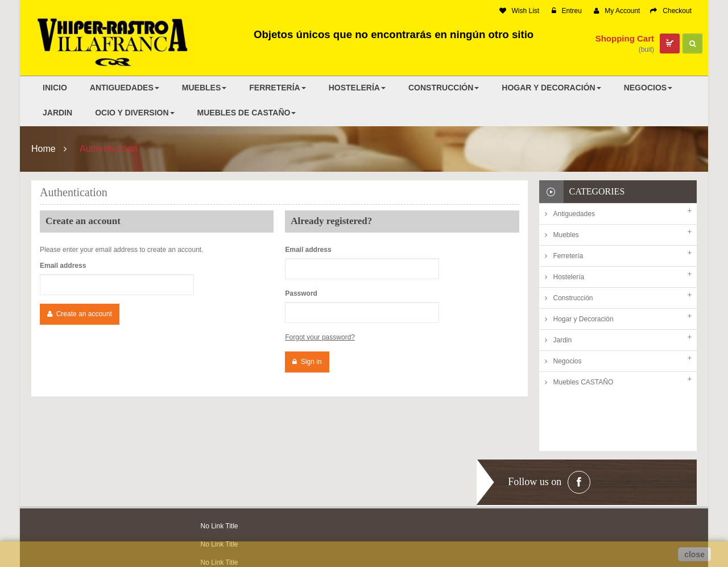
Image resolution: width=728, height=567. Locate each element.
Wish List (520, 11)
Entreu (566, 11)
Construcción (573, 298)
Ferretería (568, 256)
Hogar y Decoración (584, 319)
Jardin (563, 340)
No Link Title (220, 471)
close (694, 554)
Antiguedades (574, 214)
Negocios (568, 361)
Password (301, 293)
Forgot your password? (320, 337)
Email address (63, 266)
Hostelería (569, 277)
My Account (617, 11)
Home (44, 149)
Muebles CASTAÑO (584, 382)
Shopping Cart (625, 38)
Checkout (671, 11)
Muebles (566, 235)
